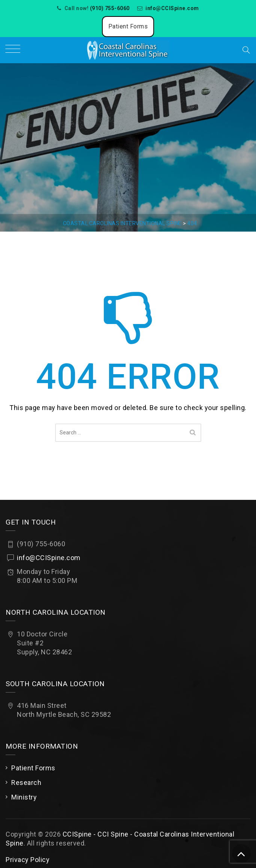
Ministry (24, 797)
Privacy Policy (28, 860)
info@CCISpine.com (172, 8)
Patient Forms (128, 26)
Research (26, 783)
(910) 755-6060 (110, 8)
